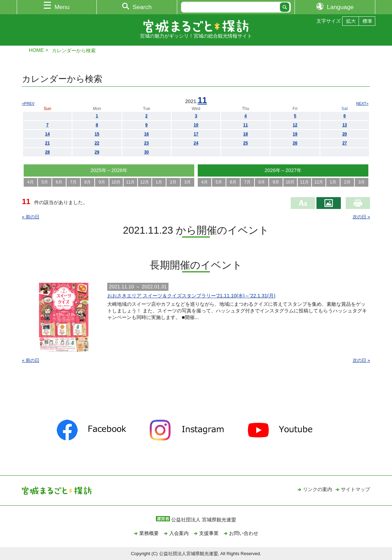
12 (295, 125)
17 (196, 134)
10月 (116, 182)
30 (146, 152)
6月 (59, 182)
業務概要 (149, 533)
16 (146, 134)
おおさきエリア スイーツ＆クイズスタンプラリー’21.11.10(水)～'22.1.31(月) (191, 296)
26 (295, 143)
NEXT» (362, 103)
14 (47, 134)
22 (97, 143)
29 (97, 152)
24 (196, 143)
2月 (173, 182)
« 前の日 (31, 217)
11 (202, 100)
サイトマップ (355, 489)
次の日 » (361, 217)
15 (97, 134)
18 (246, 134)
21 (47, 143)
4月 (30, 182)
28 (47, 152)
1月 (159, 182)
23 (146, 143)
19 (295, 134)
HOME (36, 50)
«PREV (28, 103)
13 (344, 125)
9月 (102, 182)
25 (246, 143)
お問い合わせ (244, 533)
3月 (187, 182)
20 (344, 134)
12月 (145, 182)
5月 (45, 182)
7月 (73, 182)
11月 (130, 182)
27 (344, 143)
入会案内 (179, 533)
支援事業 (209, 533)
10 (196, 125)
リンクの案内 (317, 489)
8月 (88, 182)
